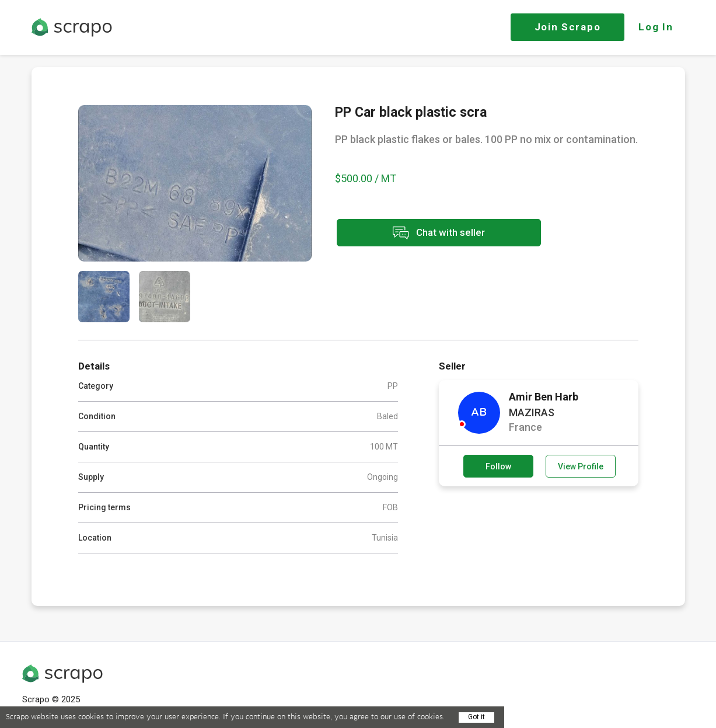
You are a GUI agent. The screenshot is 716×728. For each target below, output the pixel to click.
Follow (498, 466)
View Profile (581, 466)
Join (568, 27)
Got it (476, 717)
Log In (656, 27)
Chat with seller (439, 233)
